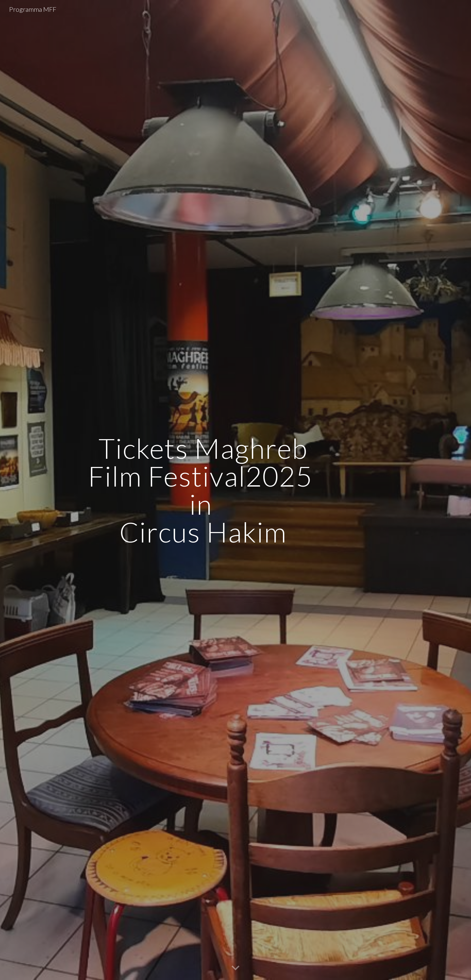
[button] (235, 968)
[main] (203, 490)
